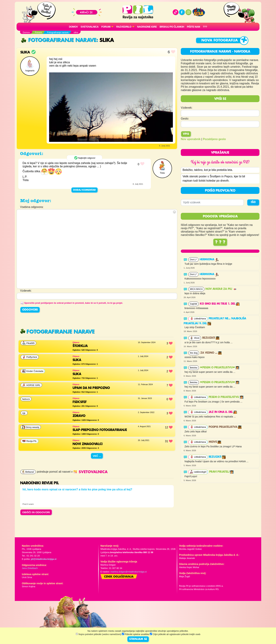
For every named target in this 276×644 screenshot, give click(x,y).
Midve (215, 442)
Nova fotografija (220, 41)
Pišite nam (194, 27)
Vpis (186, 134)
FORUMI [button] (106, 27)
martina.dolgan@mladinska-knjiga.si (129, 572)
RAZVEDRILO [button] (124, 27)
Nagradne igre (147, 27)
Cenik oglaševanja (119, 577)
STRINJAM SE (138, 639)
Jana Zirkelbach (30, 568)
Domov (73, 27)
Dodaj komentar (84, 190)
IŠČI (253, 202)
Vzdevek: (187, 108)
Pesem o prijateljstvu (226, 397)
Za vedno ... (211, 353)
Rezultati (211, 338)
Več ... (97, 456)
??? (205, 27)
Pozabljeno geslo (214, 139)
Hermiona (209, 260)
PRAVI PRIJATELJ (221, 472)
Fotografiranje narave (59, 40)
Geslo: (185, 119)
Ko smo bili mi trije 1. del (220, 304)
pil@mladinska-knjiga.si (44, 559)
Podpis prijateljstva (225, 427)
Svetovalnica (90, 27)
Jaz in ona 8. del (223, 412)
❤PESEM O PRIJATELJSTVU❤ (220, 368)
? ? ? (220, 242)
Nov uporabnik (191, 139)
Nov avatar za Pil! (221, 289)
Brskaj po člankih (172, 27)
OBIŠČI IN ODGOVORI (36, 512)
